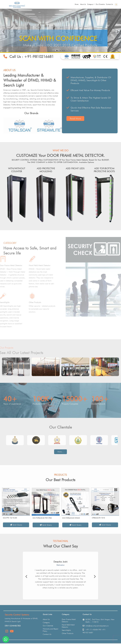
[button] (118, 32)
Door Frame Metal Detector (69, 621)
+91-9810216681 (42, 57)
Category (46, 623)
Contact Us (47, 634)
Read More (78, 118)
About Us (46, 619)
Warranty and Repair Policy (51, 630)
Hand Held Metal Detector (68, 626)
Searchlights (66, 630)
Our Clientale (48, 626)
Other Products (68, 633)
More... (61, 452)
